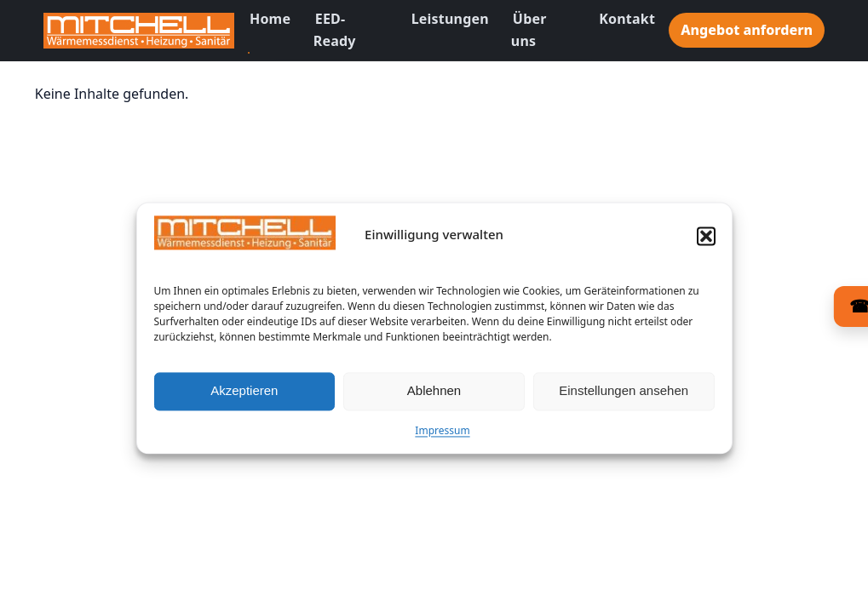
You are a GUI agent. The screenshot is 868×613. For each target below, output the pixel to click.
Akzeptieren (244, 399)
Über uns (529, 30)
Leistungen (450, 19)
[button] (706, 243)
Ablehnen (434, 399)
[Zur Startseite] (139, 31)
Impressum (442, 438)
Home (270, 19)
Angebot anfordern (747, 30)
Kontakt (627, 19)
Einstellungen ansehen (624, 399)
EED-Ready (335, 30)
